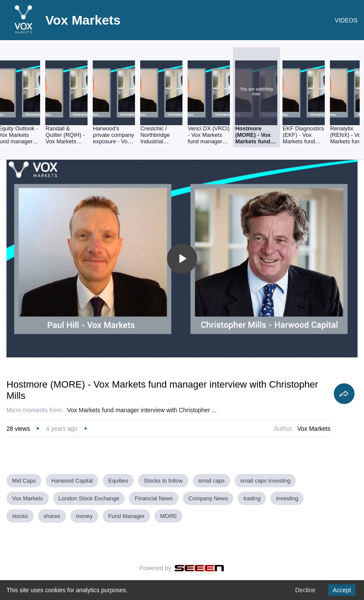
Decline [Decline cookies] (305, 590)
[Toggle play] (182, 259)
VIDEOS (346, 20)
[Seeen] (199, 568)
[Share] (344, 394)
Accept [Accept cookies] (342, 590)
